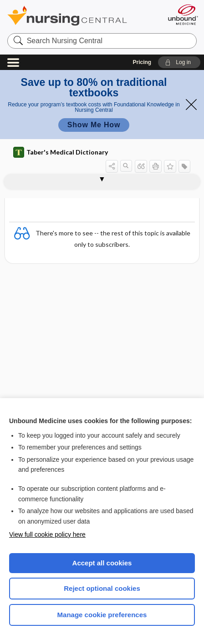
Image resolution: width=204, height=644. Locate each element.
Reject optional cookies (102, 588)
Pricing (142, 62)
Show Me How (94, 125)
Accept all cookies (102, 563)
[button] (179, 62)
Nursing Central (79, 16)
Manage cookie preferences (102, 615)
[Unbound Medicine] (183, 15)
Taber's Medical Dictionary (61, 152)
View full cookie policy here (47, 534)
